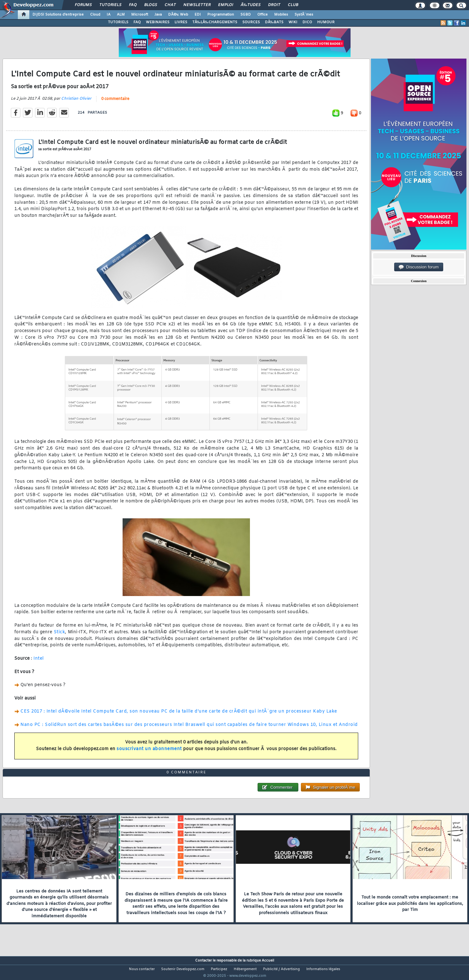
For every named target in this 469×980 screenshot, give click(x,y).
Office (263, 15)
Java (158, 15)
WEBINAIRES (158, 22)
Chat (170, 5)
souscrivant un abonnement (149, 753)
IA (109, 15)
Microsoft (140, 15)
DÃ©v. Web (178, 15)
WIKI (293, 22)
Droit (274, 5)
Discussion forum (419, 267)
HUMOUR (326, 22)
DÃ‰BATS (274, 22)
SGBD (246, 15)
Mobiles (281, 15)
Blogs (151, 5)
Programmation (221, 15)
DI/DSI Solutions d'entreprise (58, 15)
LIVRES (181, 22)
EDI (198, 15)
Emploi (226, 5)
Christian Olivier (76, 103)
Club (293, 5)
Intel (39, 663)
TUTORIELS (118, 22)
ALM (121, 15)
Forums (83, 5)
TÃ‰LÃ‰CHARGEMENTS (215, 22)
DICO (307, 22)
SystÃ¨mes (304, 15)
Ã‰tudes (251, 5)
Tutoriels (110, 5)
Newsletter (197, 5)
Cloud (95, 15)
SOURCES (251, 22)
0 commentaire (115, 103)
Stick (60, 636)
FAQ (133, 5)
